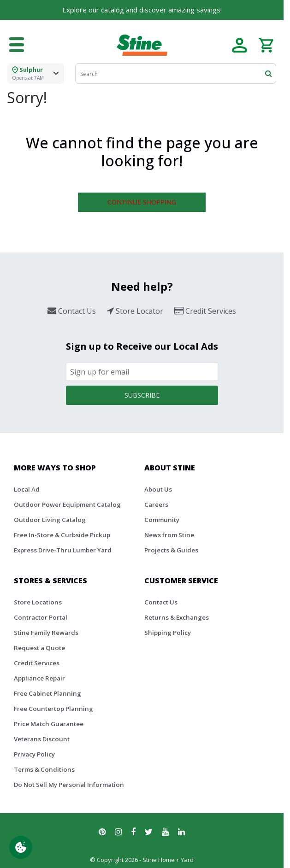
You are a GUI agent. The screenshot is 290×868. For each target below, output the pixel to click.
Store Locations (38, 602)
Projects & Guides (171, 550)
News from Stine (169, 535)
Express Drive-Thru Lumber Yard (63, 550)
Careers (156, 504)
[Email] (142, 372)
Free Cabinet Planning (47, 693)
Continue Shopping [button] (142, 202)
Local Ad (27, 489)
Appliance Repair (39, 678)
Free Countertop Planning (53, 709)
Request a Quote (39, 648)
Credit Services (37, 663)
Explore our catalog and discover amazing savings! (142, 10)
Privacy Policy (34, 754)
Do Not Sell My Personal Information (69, 785)
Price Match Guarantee (49, 724)
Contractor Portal (41, 617)
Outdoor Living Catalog (50, 520)
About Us (158, 489)
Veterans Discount (42, 739)
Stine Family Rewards (46, 633)
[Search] (176, 73)
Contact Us (161, 602)
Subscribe (142, 395)
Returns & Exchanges (177, 617)
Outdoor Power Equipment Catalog (67, 504)
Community (162, 520)
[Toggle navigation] (17, 45)
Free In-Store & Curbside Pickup (62, 535)
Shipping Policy (168, 633)
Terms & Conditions (44, 769)
